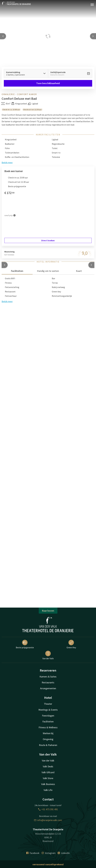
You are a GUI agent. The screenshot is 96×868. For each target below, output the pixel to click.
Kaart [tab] (79, 271)
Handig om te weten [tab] (48, 271)
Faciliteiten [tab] (17, 271)
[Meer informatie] (14, 215)
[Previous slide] (3, 36)
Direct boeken (48, 240)
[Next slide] (93, 36)
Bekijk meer (7, 301)
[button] (5, 265)
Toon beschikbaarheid (48, 83)
